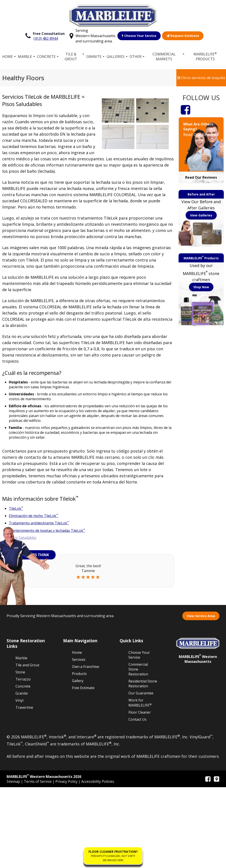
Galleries (116, 57)
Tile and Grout (27, 746)
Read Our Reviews (201, 177)
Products (79, 754)
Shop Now (201, 287)
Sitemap (14, 862)
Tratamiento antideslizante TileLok (39, 523)
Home (8, 57)
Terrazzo (23, 760)
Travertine (24, 788)
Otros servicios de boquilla (201, 78)
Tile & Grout (71, 57)
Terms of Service (38, 862)
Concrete (46, 57)
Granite (94, 57)
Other (136, 57)
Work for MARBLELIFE (140, 783)
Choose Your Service (139, 36)
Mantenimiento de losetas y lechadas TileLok (47, 531)
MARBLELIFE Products (205, 56)
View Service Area (201, 696)
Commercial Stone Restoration (138, 750)
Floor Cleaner (140, 793)
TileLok (16, 508)
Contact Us (137, 800)
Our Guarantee (141, 774)
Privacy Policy (67, 862)
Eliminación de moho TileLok (34, 516)
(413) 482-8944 (46, 38)
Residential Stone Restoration (143, 764)
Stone (20, 753)
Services (79, 740)
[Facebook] (186, 110)
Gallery (78, 761)
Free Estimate (83, 768)
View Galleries (201, 215)
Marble (25, 57)
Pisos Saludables (23, 538)
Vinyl (19, 781)
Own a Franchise (86, 747)
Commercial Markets (164, 57)
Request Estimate (183, 36)
